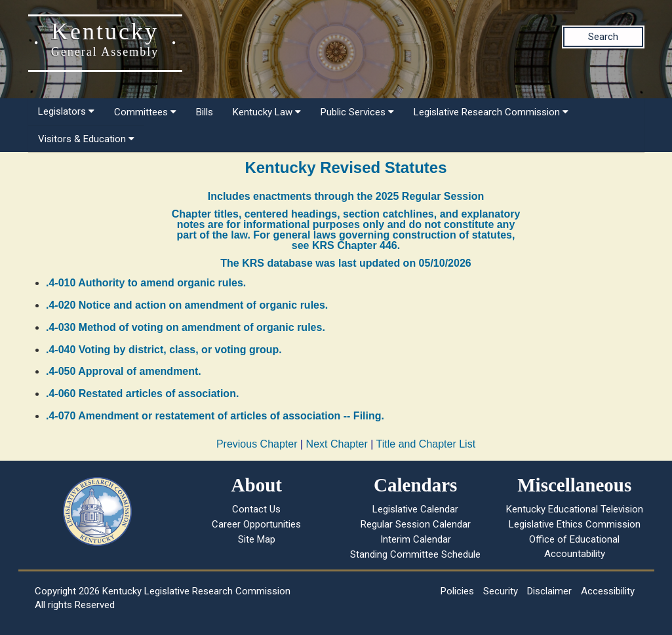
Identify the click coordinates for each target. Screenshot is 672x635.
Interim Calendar (416, 539)
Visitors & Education (86, 139)
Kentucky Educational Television (575, 509)
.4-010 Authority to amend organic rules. (146, 283)
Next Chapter (337, 444)
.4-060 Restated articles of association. (142, 394)
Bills (205, 112)
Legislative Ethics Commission (575, 524)
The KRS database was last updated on (346, 263)
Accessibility (608, 591)
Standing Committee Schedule (415, 554)
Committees (145, 112)
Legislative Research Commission (491, 112)
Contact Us (256, 509)
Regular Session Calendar (416, 524)
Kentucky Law (267, 112)
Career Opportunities (256, 524)
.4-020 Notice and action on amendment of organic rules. (187, 305)
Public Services (357, 112)
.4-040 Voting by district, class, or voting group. (164, 350)
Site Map (257, 539)
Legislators (66, 111)
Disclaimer (549, 591)
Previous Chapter (257, 444)
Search (603, 37)
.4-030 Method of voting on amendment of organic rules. (186, 327)
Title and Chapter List (426, 444)
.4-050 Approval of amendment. (124, 371)
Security (501, 591)
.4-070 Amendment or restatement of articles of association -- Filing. (215, 416)
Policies (457, 591)
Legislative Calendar (415, 509)
